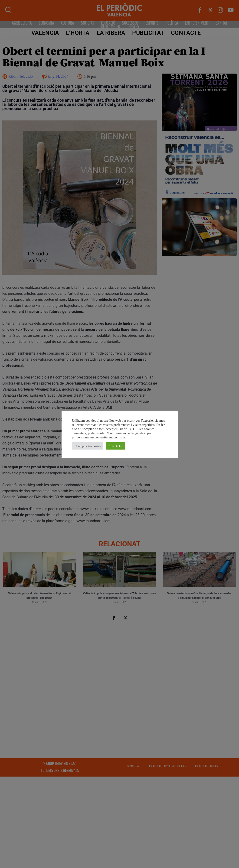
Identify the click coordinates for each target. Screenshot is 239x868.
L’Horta (78, 33)
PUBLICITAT (148, 33)
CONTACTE (186, 33)
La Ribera (111, 33)
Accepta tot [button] (115, 446)
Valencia (45, 33)
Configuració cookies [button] (88, 446)
